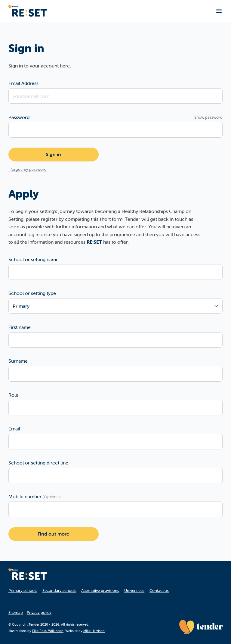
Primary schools (23, 591)
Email (14, 429)
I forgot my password (28, 169)
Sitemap (16, 613)
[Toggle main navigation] (219, 11)
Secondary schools (59, 591)
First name (20, 327)
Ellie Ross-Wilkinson (48, 631)
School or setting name (34, 259)
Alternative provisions (100, 591)
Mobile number (35, 496)
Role (13, 395)
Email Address (23, 83)
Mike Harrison (94, 631)
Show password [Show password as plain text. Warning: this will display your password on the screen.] (208, 117)
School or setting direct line (38, 463)
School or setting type (32, 293)
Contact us (159, 591)
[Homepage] (28, 574)
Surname (18, 361)
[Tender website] (201, 627)
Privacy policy (39, 613)
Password (19, 117)
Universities (134, 591)
